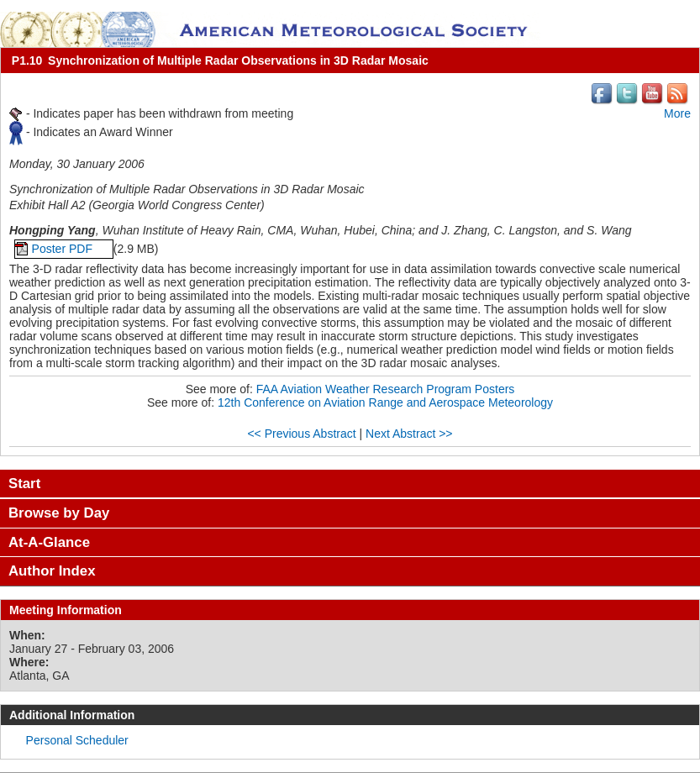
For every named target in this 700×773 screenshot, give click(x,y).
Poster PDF (64, 249)
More (677, 113)
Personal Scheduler (77, 740)
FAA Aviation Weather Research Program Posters (386, 389)
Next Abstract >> (409, 434)
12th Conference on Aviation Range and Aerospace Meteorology (385, 402)
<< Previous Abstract (301, 434)
